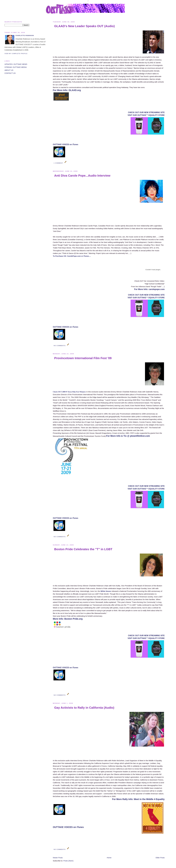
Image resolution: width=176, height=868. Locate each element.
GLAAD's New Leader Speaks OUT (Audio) (85, 26)
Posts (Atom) (68, 861)
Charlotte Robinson (25, 35)
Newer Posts (58, 858)
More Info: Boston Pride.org (68, 619)
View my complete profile (16, 53)
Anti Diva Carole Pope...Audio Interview (82, 176)
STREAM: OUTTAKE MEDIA (16, 67)
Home (109, 858)
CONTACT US (10, 73)
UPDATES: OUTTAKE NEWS (16, 64)
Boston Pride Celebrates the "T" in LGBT (83, 549)
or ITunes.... (86, 256)
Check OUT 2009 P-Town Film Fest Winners (69, 392)
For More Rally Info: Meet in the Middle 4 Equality (138, 799)
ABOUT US (9, 70)
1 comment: (59, 163)
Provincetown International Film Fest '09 (83, 358)
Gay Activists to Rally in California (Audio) (84, 708)
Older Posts (160, 858)
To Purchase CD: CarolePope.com (67, 256)
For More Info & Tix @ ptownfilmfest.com (128, 436)
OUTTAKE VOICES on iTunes (66, 144)
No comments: (60, 346)
